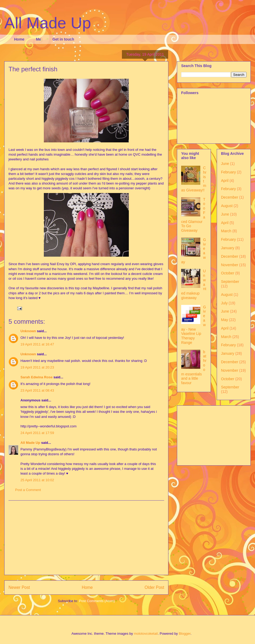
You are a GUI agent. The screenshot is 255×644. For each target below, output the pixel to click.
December (230, 197)
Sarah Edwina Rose (37, 377)
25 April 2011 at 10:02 (37, 480)
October (228, 273)
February (228, 172)
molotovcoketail (146, 634)
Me (38, 39)
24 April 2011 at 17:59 (37, 433)
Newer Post (19, 587)
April (225, 181)
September (230, 282)
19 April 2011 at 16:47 (37, 344)
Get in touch (63, 39)
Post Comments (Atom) (97, 601)
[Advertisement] (86, 538)
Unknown (28, 331)
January (228, 248)
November (230, 265)
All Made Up (48, 23)
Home (19, 39)
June (225, 164)
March (226, 231)
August (227, 206)
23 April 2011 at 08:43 (37, 390)
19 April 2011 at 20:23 (37, 367)
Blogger (185, 634)
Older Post (154, 587)
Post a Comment (28, 490)
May (224, 320)
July (224, 303)
